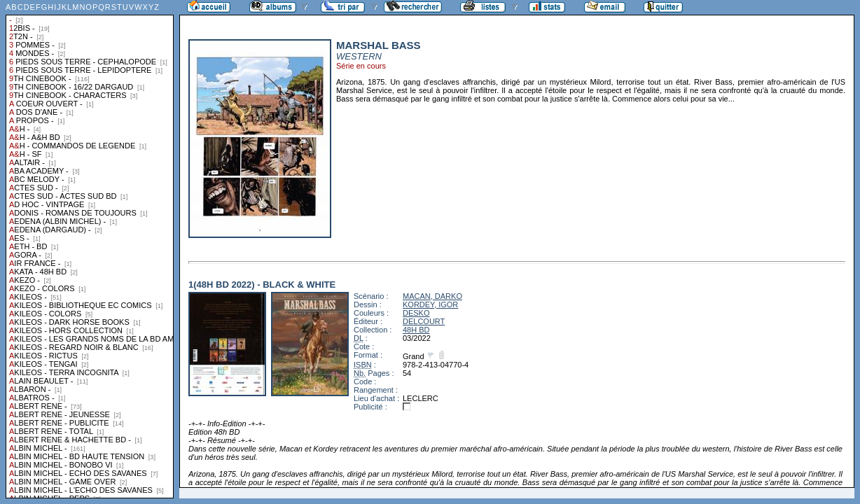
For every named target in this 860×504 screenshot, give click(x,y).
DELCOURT (424, 321)
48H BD (416, 330)
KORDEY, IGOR (430, 304)
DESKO (416, 313)
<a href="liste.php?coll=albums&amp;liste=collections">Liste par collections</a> (90, 249)
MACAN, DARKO (432, 296)
